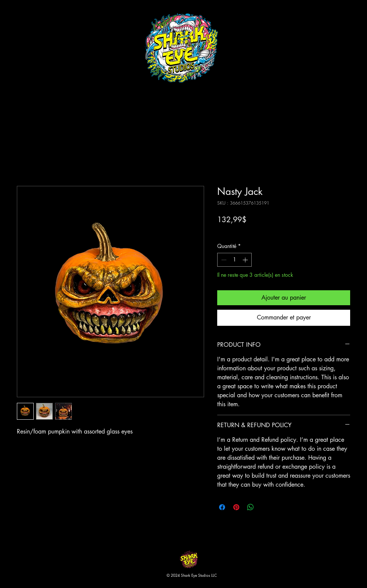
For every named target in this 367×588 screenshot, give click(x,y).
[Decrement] (223, 260)
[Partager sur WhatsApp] (251, 507)
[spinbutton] (234, 260)
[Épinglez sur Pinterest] (236, 507)
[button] (361, 19)
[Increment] (246, 260)
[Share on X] (265, 507)
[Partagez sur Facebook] (222, 507)
